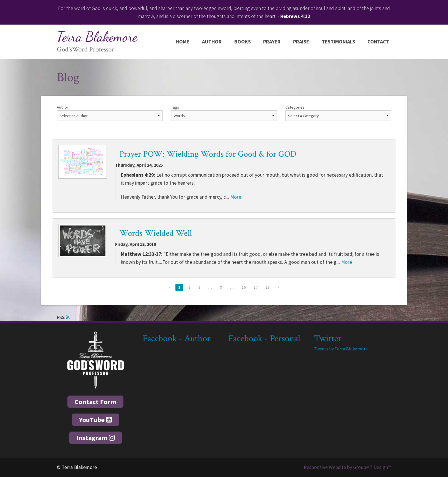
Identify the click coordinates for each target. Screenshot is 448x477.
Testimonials (338, 42)
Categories (295, 107)
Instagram (96, 438)
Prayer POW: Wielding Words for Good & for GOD (208, 154)
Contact (378, 42)
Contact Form (95, 402)
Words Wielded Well (156, 233)
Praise (301, 42)
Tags (175, 107)
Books (243, 42)
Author (212, 42)
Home (183, 42)
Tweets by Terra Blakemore (341, 349)
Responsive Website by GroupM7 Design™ (347, 467)
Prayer (272, 42)
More (236, 197)
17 (256, 287)
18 (268, 287)
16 (244, 287)
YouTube (95, 420)
